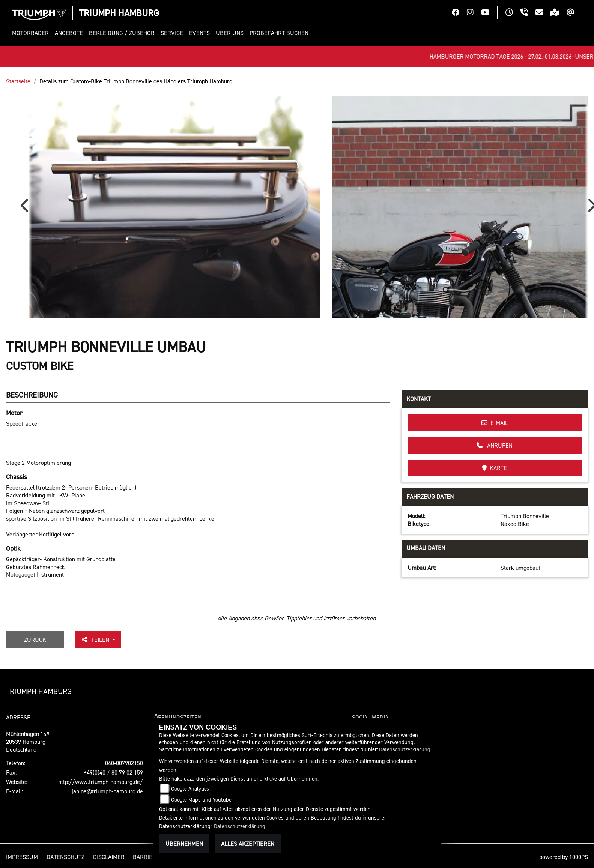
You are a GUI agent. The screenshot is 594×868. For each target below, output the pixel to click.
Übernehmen (184, 844)
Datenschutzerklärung (405, 749)
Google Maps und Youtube (201, 800)
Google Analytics (190, 789)
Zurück (35, 640)
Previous (26, 208)
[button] (32, 33)
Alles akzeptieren (248, 844)
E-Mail (495, 423)
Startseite (18, 81)
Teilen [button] (96, 640)
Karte (495, 468)
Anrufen (495, 445)
